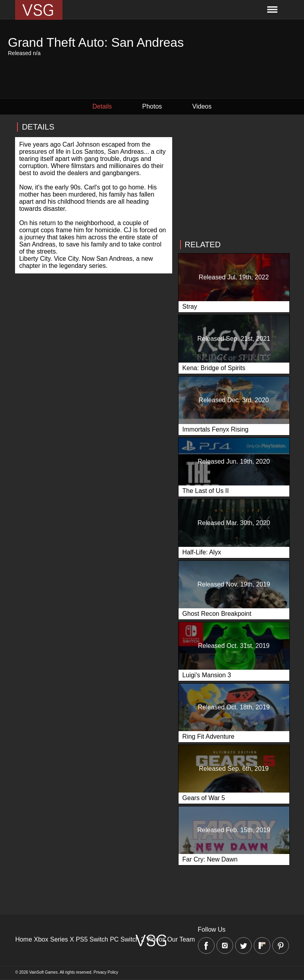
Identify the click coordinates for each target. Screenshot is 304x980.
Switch (99, 939)
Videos (202, 106)
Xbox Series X (54, 939)
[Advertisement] (234, 177)
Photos (152, 106)
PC (114, 939)
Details (102, 106)
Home (24, 939)
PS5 (82, 939)
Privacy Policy (106, 972)
